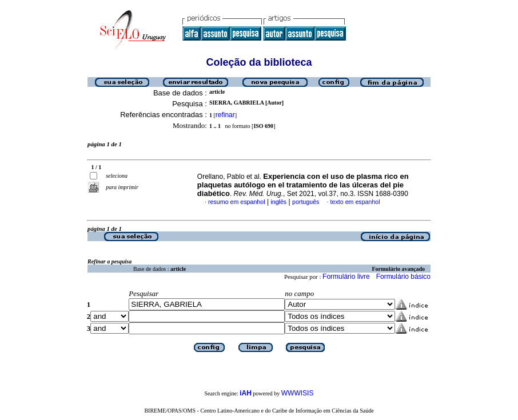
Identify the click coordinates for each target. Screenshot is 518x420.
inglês (278, 202)
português (306, 202)
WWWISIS (298, 393)
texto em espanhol (355, 202)
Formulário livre (346, 277)
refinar (225, 115)
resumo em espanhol (237, 202)
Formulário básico (403, 277)
